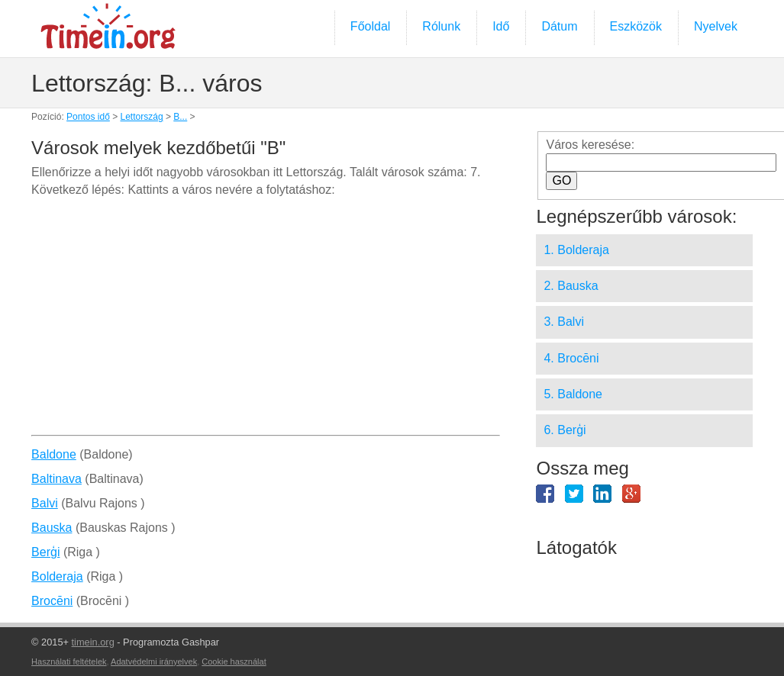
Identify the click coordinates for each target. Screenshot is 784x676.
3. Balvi (563, 322)
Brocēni (52, 601)
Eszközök (636, 26)
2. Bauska (571, 286)
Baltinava (56, 479)
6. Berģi (565, 430)
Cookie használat (234, 662)
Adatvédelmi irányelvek (154, 662)
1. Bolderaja (576, 250)
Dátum (559, 26)
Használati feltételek (69, 662)
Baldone (54, 454)
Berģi (45, 552)
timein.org (93, 642)
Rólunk (441, 26)
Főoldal (370, 26)
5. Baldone (573, 394)
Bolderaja (57, 576)
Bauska (52, 528)
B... (180, 117)
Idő (501, 26)
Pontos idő (88, 117)
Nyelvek (716, 26)
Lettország (142, 117)
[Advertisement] (265, 322)
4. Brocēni (571, 358)
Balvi (45, 503)
